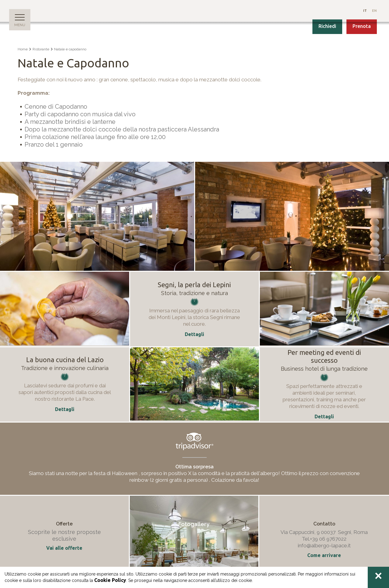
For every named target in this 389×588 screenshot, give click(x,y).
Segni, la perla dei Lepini (194, 285)
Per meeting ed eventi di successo (324, 356)
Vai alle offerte (64, 548)
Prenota (362, 26)
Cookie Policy (110, 580)
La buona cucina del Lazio (65, 360)
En (374, 11)
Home (23, 49)
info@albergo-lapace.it (324, 546)
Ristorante (41, 49)
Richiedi (327, 26)
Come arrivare (324, 555)
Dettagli (65, 409)
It (365, 11)
